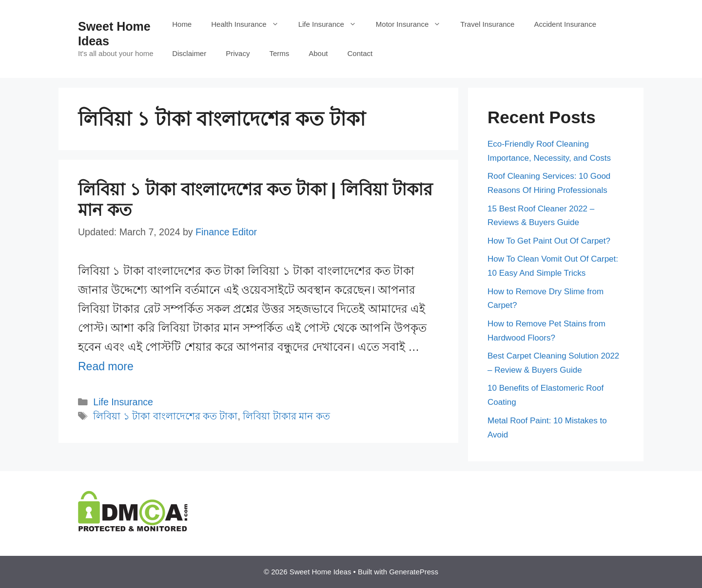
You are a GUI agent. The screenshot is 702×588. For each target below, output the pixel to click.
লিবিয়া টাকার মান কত (286, 416)
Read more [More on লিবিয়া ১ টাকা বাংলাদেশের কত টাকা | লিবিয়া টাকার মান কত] (106, 366)
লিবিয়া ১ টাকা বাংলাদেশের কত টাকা (165, 416)
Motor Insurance (413, 24)
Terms (279, 53)
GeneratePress (414, 572)
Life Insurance (332, 24)
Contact (360, 53)
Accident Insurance (565, 24)
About (318, 53)
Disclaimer (189, 53)
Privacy (238, 53)
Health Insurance (250, 24)
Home (182, 24)
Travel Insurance (487, 24)
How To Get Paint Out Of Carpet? (549, 241)
